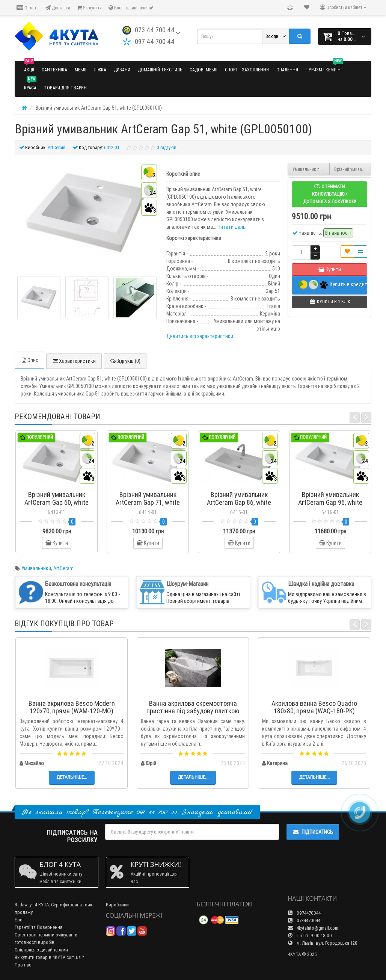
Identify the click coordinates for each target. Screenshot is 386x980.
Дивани (122, 70)
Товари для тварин (65, 88)
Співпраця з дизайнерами (41, 950)
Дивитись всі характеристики (200, 336)
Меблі (81, 70)
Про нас (23, 965)
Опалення (287, 70)
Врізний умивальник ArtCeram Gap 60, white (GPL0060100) (353, 169)
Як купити (89, 8)
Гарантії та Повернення (38, 927)
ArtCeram (63, 568)
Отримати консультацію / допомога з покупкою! (329, 194)
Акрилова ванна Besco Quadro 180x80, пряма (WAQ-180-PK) (314, 707)
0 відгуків (167, 147)
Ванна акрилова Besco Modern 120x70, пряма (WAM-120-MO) (72, 707)
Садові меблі (204, 70)
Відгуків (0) (125, 361)
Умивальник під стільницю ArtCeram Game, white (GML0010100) (311, 169)
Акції (29, 67)
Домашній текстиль (160, 70)
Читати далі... (232, 227)
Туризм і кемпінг (324, 67)
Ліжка (100, 70)
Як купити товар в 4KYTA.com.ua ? (49, 957)
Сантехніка (54, 70)
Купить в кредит (333, 285)
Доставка (58, 8)
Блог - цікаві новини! (131, 8)
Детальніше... (72, 777)
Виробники (117, 905)
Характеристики (74, 361)
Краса (30, 85)
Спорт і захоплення (247, 70)
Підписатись (313, 832)
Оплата (28, 8)
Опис (29, 360)
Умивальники (36, 568)
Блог (20, 920)
